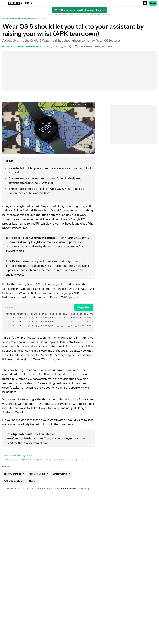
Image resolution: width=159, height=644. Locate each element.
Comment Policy (67, 490)
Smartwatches (39, 18)
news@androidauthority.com (24, 440)
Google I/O (9, 206)
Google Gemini (25, 461)
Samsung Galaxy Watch (58, 461)
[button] (79, 3)
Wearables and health (14, 18)
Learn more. (106, 15)
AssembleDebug (33, 47)
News (29, 457)
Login (153, 3)
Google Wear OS (40, 461)
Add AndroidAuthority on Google (94, 47)
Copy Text (84, 307)
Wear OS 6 (79, 215)
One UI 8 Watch (37, 284)
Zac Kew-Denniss (14, 47)
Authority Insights (12, 457)
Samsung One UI (76, 461)
